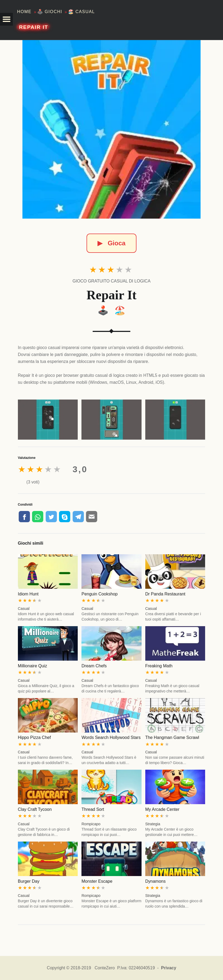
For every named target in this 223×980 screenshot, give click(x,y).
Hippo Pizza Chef (34, 737)
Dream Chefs (94, 666)
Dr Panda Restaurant (165, 594)
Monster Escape (97, 881)
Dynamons (155, 881)
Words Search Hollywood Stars (111, 737)
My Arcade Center (162, 809)
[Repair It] (112, 129)
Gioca (111, 243)
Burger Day (29, 881)
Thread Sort (93, 809)
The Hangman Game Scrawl (172, 737)
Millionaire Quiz (32, 666)
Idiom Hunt (28, 594)
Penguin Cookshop (99, 594)
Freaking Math (159, 666)
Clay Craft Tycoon (35, 809)
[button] (6, 19)
